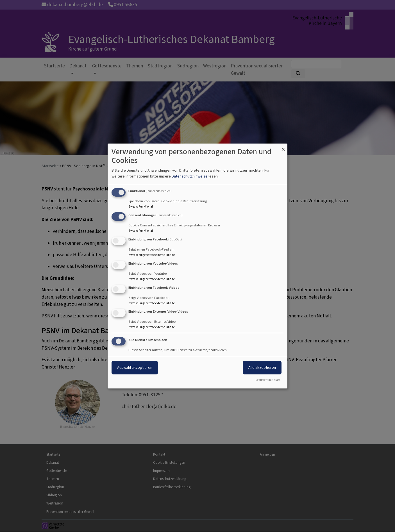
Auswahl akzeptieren (135, 368)
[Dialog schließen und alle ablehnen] (283, 147)
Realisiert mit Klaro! (268, 380)
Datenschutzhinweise (190, 176)
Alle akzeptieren (262, 368)
